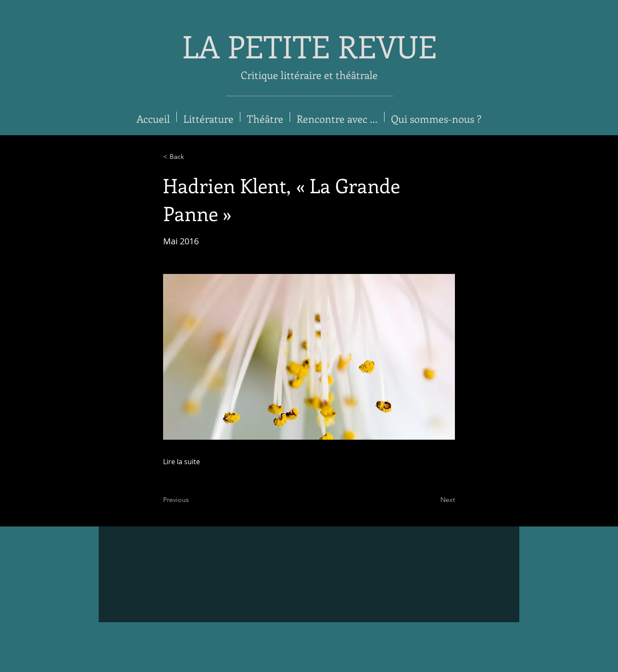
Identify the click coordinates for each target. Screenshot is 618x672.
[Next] (433, 500)
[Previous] (191, 500)
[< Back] (191, 157)
